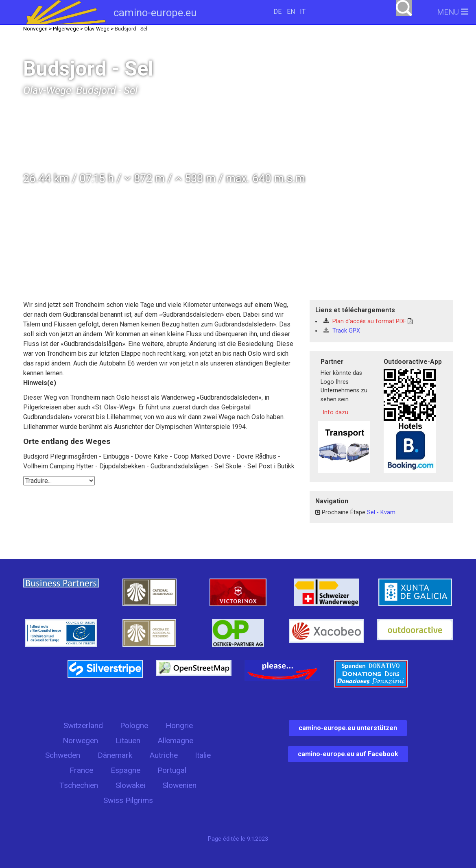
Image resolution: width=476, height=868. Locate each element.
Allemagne (175, 741)
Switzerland (83, 726)
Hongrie (179, 726)
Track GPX (342, 331)
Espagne (126, 770)
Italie (203, 755)
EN (291, 12)
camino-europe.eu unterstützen (348, 728)
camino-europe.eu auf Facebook (348, 754)
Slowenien (179, 785)
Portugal (172, 770)
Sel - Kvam (381, 512)
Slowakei (130, 785)
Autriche (164, 755)
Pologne (134, 726)
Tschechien (79, 785)
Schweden (63, 755)
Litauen (128, 741)
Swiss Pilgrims (128, 800)
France (81, 770)
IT (303, 12)
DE (277, 12)
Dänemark (115, 755)
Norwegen (80, 741)
